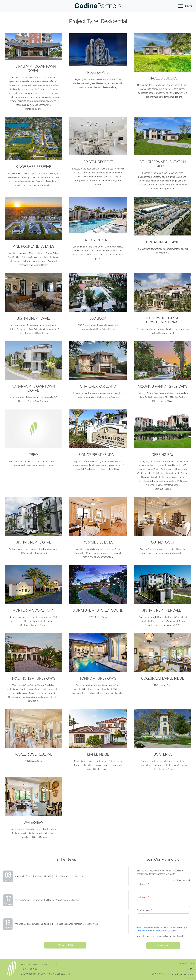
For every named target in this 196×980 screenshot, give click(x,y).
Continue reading (33, 109)
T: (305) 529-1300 (30, 969)
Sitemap (58, 965)
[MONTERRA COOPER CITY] (33, 598)
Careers (46, 965)
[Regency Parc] (98, 63)
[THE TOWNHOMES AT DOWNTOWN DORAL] (163, 306)
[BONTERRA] (163, 742)
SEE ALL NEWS (65, 945)
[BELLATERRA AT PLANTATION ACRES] (163, 155)
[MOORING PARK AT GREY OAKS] (163, 374)
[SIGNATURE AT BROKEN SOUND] (98, 594)
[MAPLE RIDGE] (98, 742)
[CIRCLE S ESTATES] (163, 68)
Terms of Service (162, 931)
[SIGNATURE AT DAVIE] (33, 306)
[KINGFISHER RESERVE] (33, 154)
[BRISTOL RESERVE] (98, 153)
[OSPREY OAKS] (163, 528)
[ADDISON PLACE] (98, 230)
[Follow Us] (191, 969)
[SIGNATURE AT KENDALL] (98, 442)
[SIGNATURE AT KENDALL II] (163, 598)
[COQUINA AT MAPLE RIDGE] (163, 662)
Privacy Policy (143, 931)
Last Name (143, 897)
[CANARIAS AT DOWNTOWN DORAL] (33, 374)
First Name (143, 884)
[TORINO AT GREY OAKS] (98, 666)
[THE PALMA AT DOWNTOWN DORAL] (33, 47)
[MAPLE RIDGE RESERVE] (33, 738)
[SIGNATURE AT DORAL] (33, 528)
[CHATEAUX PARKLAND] (98, 372)
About (35, 965)
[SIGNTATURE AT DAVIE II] (163, 227)
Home (24, 965)
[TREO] (33, 440)
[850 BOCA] (98, 304)
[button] (180, 6)
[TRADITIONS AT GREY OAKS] (33, 670)
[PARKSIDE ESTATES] (98, 530)
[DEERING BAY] (163, 429)
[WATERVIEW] (33, 810)
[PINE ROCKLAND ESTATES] (33, 233)
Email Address (145, 911)
